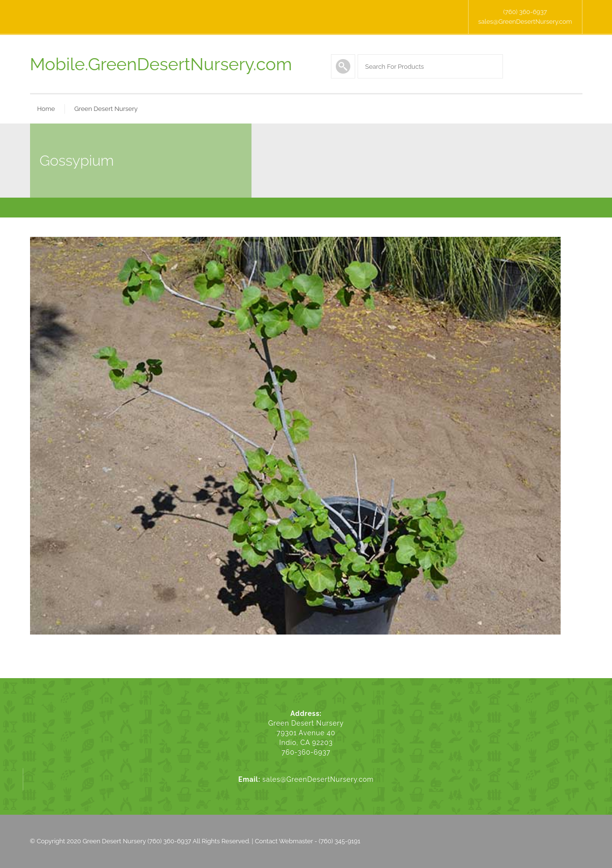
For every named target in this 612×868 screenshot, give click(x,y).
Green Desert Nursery (106, 109)
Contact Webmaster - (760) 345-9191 (308, 841)
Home (46, 109)
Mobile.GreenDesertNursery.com (161, 64)
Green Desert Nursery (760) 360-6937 (137, 841)
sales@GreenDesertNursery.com (525, 22)
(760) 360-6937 (525, 12)
